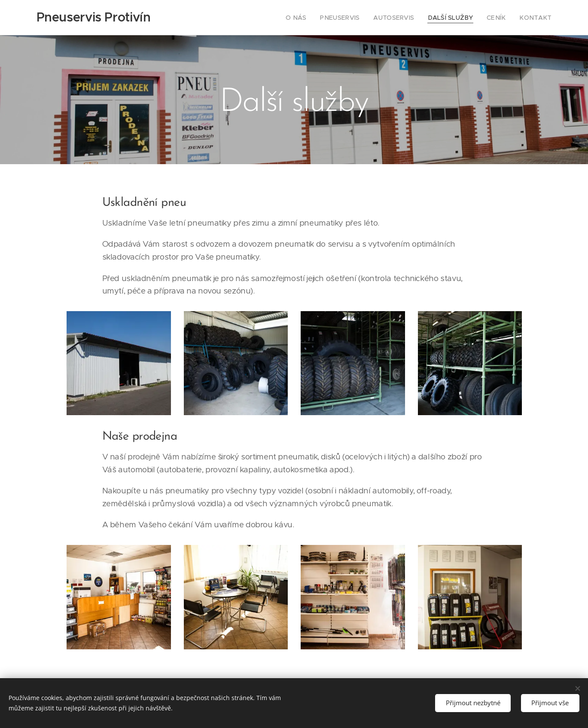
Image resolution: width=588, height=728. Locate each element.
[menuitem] (317, 18)
